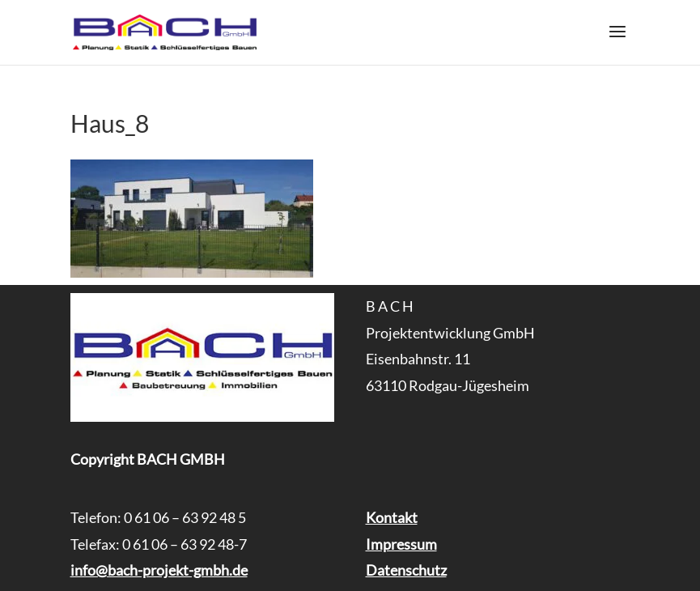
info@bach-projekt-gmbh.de (159, 570)
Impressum (401, 544)
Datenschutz (406, 570)
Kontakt (392, 517)
